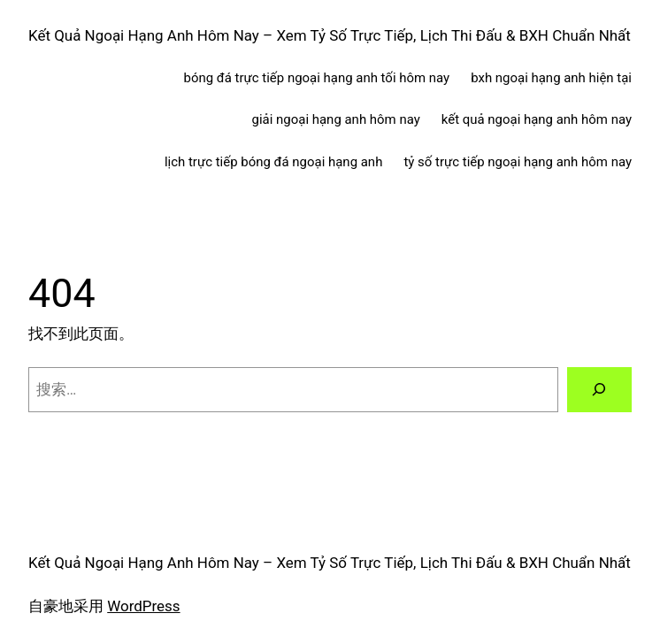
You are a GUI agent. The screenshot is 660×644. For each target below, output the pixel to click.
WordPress (143, 606)
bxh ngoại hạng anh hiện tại (551, 78)
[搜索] (599, 390)
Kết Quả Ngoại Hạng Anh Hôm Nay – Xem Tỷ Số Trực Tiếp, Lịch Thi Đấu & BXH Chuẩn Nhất (330, 35)
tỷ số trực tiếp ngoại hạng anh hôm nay (518, 162)
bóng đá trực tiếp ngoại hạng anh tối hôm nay (317, 78)
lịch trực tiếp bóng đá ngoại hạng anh (273, 162)
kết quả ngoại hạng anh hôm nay (537, 119)
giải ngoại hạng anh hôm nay (336, 119)
